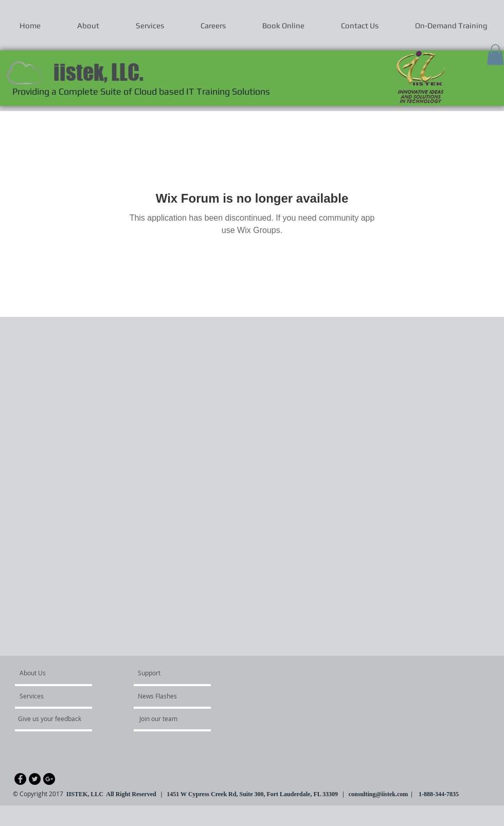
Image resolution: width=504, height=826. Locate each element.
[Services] (49, 696)
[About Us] (59, 673)
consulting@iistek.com (379, 794)
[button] (495, 55)
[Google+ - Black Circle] (49, 779)
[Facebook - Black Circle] (20, 779)
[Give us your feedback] (55, 719)
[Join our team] (167, 719)
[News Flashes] (167, 696)
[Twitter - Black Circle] (35, 779)
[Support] (162, 673)
